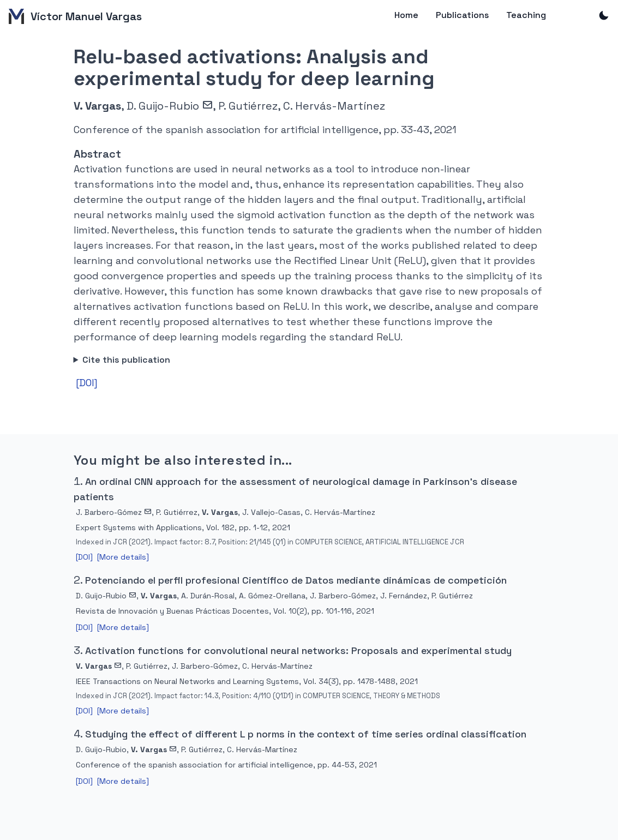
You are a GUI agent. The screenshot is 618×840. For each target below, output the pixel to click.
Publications (462, 15)
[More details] (123, 557)
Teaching (526, 15)
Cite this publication (126, 360)
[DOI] (87, 383)
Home (406, 15)
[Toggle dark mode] (604, 16)
